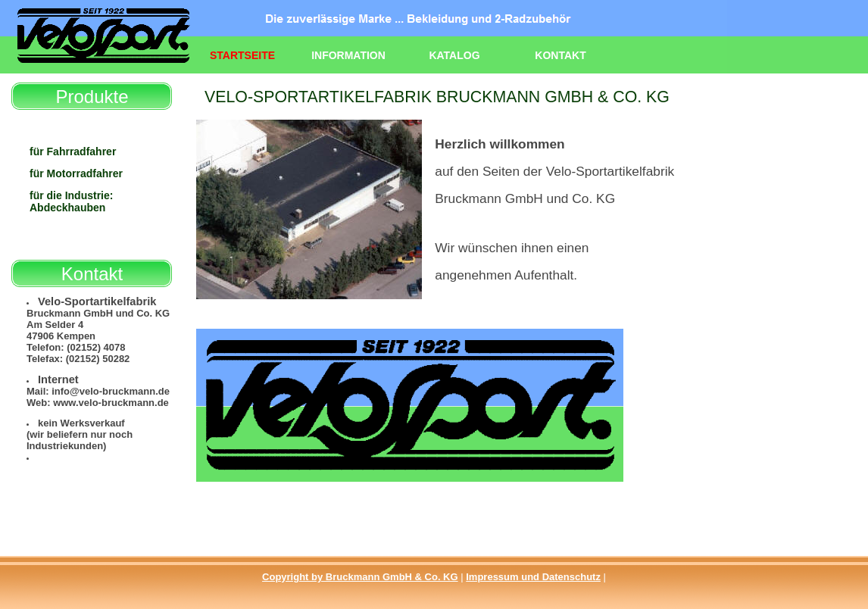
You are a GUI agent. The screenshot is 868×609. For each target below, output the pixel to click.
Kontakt (560, 55)
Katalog (454, 55)
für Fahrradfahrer (73, 151)
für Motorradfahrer (76, 173)
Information (348, 55)
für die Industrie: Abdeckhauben (71, 201)
